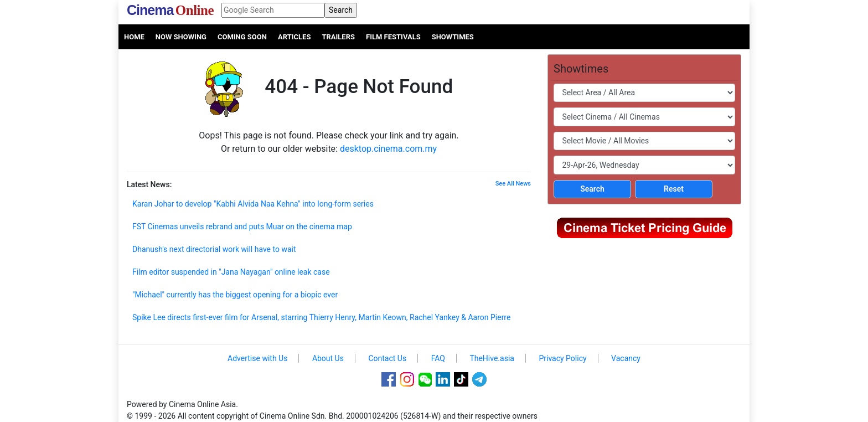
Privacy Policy (562, 358)
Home (134, 37)
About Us (328, 358)
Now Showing (181, 37)
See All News (513, 184)
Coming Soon (242, 37)
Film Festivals (393, 37)
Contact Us (387, 358)
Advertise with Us (257, 358)
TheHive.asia (492, 358)
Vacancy (626, 358)
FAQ (438, 358)
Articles (294, 37)
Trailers (338, 37)
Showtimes (453, 37)
